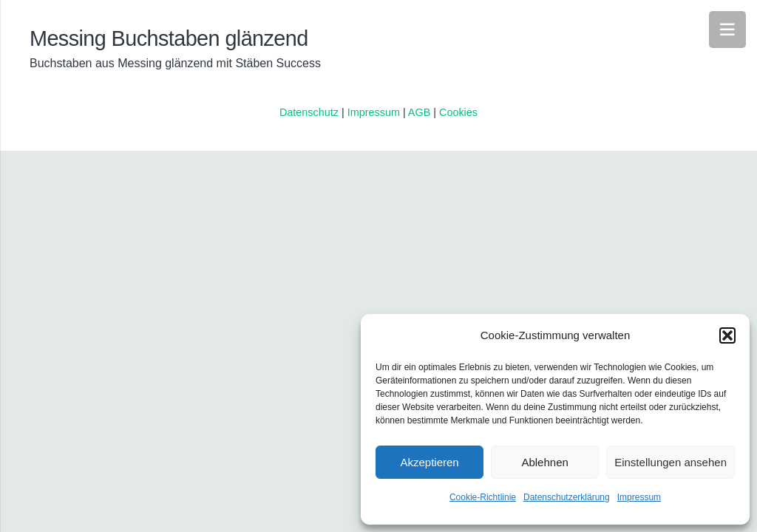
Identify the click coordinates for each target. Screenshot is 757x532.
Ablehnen (544, 462)
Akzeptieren (429, 462)
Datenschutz (309, 112)
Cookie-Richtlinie (483, 497)
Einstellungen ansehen (671, 462)
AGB (421, 112)
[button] (727, 335)
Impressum (639, 497)
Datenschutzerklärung (567, 497)
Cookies (458, 112)
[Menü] (727, 30)
